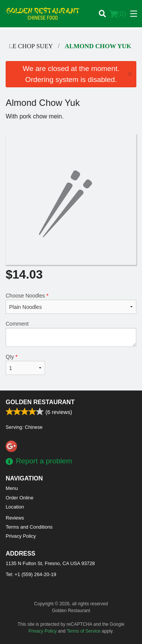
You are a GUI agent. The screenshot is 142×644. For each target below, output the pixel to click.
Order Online (20, 498)
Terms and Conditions (29, 527)
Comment (71, 334)
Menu (12, 488)
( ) (118, 14)
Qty (25, 364)
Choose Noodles (71, 303)
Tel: (31, 574)
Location (15, 507)
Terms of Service (83, 631)
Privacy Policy (21, 536)
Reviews (15, 518)
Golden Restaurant (40, 402)
